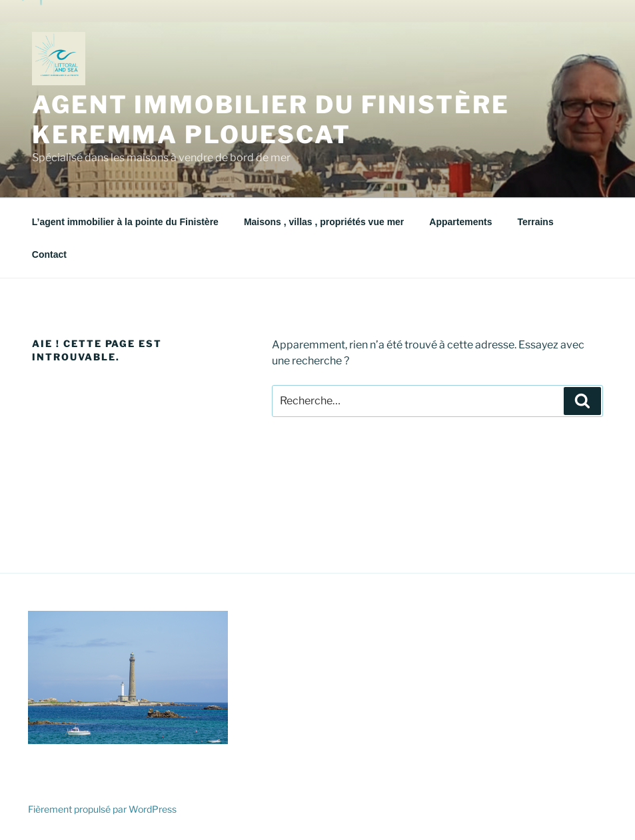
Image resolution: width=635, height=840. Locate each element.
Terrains (535, 222)
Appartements (460, 222)
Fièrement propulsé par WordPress (102, 809)
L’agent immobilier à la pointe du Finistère (125, 222)
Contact (49, 254)
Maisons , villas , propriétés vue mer (324, 222)
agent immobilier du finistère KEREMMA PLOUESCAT (271, 120)
